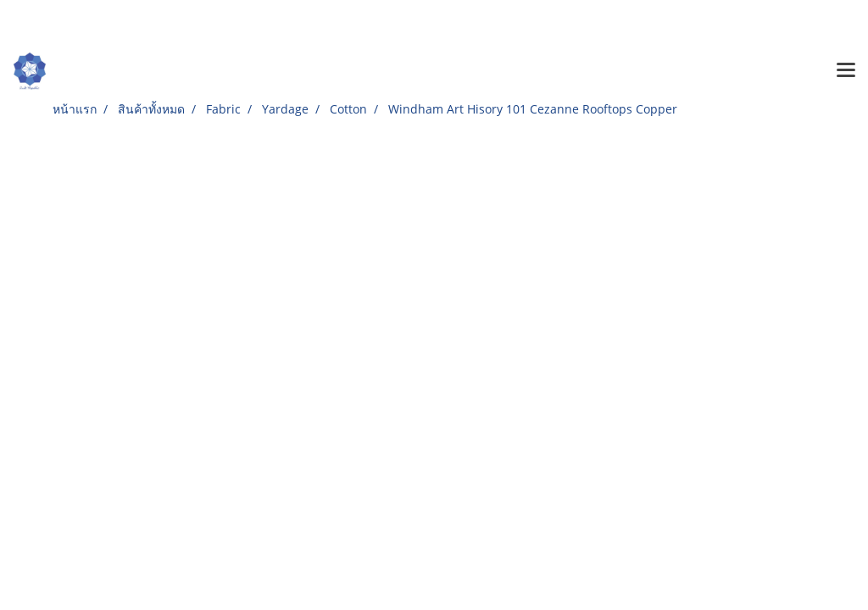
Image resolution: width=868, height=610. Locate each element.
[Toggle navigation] (846, 71)
